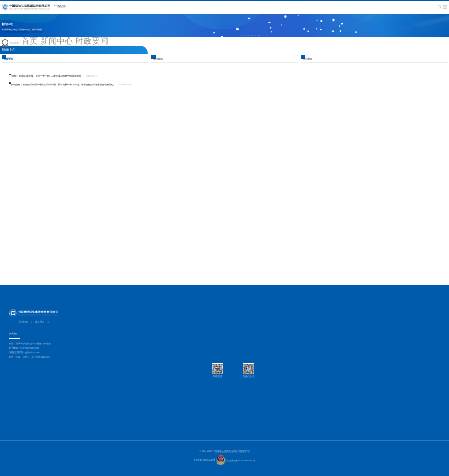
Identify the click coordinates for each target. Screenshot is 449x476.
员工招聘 (23, 322)
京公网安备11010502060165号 (236, 461)
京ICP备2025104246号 (204, 461)
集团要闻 (158, 59)
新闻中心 (57, 41)
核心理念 (40, 322)
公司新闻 (308, 59)
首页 (30, 41)
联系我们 (13, 334)
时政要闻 (92, 41)
